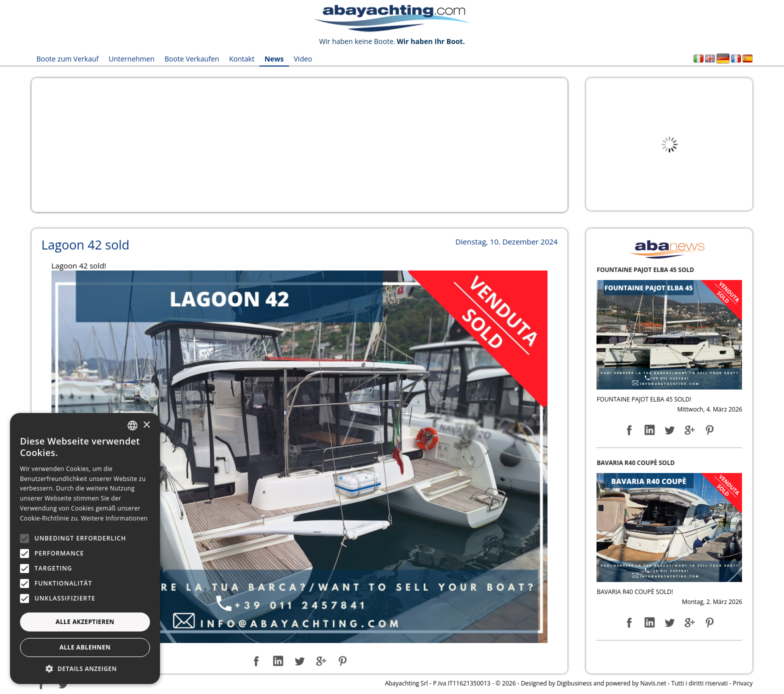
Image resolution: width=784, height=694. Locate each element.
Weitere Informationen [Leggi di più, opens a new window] (114, 518)
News (274, 59)
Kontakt (242, 59)
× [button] (146, 425)
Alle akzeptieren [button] (85, 622)
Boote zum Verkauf (67, 59)
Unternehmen (131, 59)
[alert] (85, 548)
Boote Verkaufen (192, 59)
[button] (85, 669)
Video (303, 59)
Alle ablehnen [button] (85, 647)
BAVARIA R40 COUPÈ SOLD (635, 463)
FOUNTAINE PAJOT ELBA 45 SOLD (645, 270)
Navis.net (653, 683)
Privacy (743, 683)
